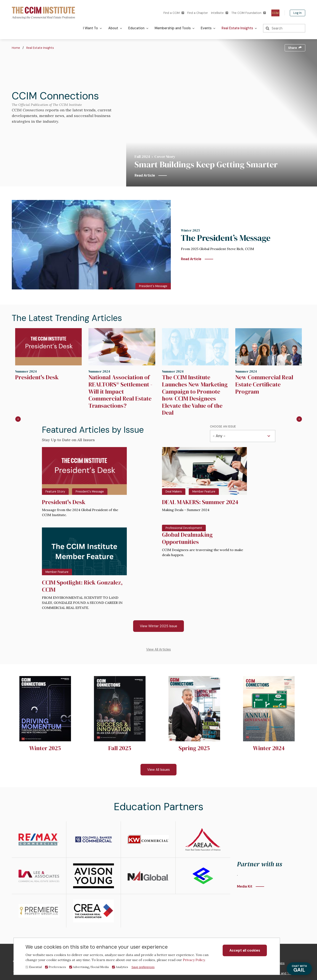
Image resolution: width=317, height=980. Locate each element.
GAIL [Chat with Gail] (299, 969)
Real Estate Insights (40, 48)
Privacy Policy (194, 960)
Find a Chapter (198, 13)
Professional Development (184, 528)
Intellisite (220, 13)
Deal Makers (174, 491)
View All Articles (158, 649)
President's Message (153, 286)
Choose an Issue (223, 427)
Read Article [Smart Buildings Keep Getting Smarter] (145, 175)
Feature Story (55, 491)
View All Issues (158, 770)
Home (16, 48)
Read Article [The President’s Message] (191, 259)
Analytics (122, 967)
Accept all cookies (245, 950)
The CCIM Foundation (249, 13)
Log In (298, 13)
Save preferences (143, 967)
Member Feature (204, 491)
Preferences (57, 967)
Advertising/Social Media (91, 967)
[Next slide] (299, 419)
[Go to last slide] (18, 419)
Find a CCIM (174, 13)
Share (295, 48)
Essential (35, 967)
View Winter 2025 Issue (158, 626)
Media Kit (245, 886)
